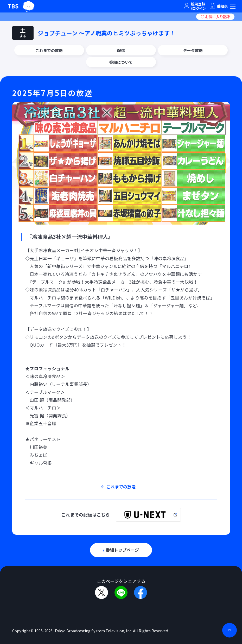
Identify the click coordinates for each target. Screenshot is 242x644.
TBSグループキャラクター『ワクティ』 (29, 6)
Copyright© (23, 631)
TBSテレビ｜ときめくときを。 (13, 6)
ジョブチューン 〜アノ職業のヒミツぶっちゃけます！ (107, 33)
